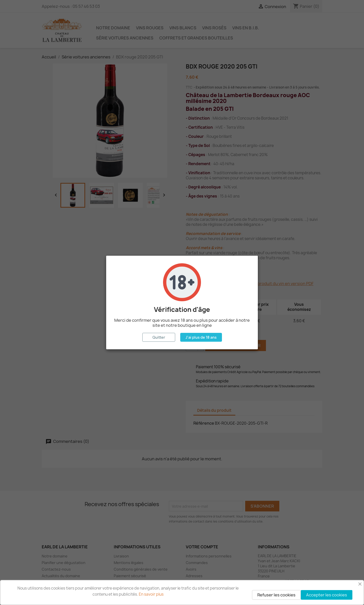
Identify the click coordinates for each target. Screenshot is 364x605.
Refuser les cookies (276, 595)
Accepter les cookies (327, 595)
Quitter (159, 337)
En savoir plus (151, 594)
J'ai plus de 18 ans (201, 337)
